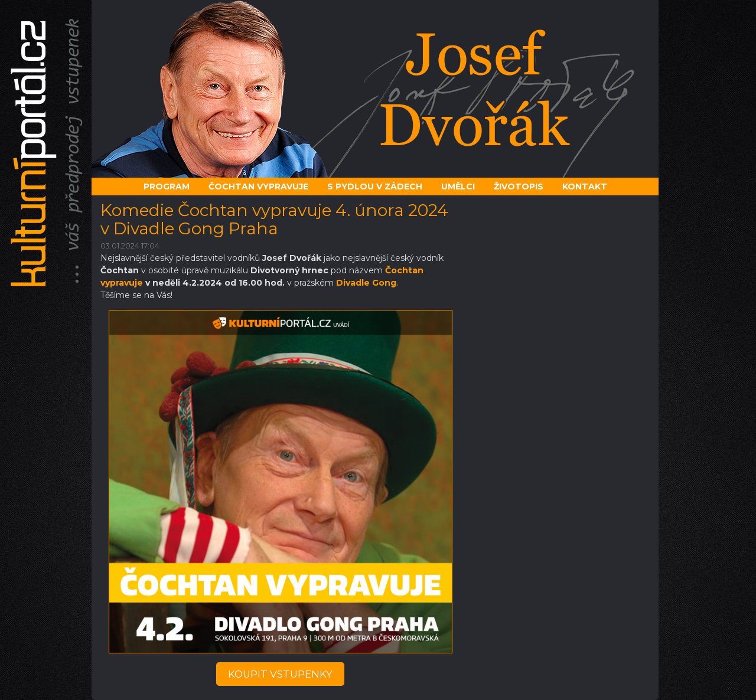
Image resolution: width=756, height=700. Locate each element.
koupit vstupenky (280, 674)
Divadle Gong (366, 283)
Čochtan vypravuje (258, 187)
